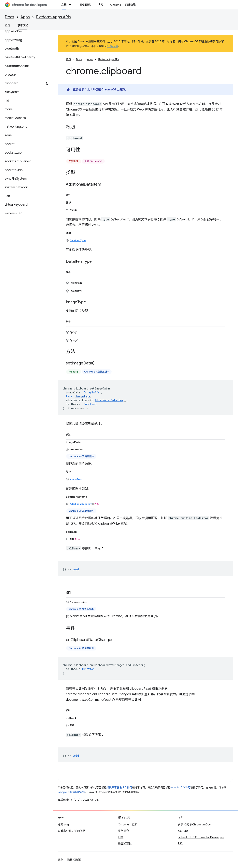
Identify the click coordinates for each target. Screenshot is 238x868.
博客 (100, 5)
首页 (68, 59)
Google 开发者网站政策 (72, 792)
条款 (61, 860)
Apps (25, 17)
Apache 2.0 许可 (181, 788)
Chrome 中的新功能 (123, 5)
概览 (7, 25)
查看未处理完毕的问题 (72, 831)
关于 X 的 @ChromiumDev (194, 824)
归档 (121, 837)
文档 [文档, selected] (64, 5)
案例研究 (85, 5)
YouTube (183, 831)
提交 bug (63, 824)
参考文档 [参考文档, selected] (23, 25)
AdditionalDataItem (81, 504)
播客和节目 (125, 843)
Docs (9, 17)
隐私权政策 (74, 860)
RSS (180, 843)
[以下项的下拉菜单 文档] (71, 5)
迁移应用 (113, 46)
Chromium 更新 (128, 824)
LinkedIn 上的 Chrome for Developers (201, 837)
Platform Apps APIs (53, 17)
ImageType (76, 479)
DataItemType (78, 240)
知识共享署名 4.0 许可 (119, 788)
